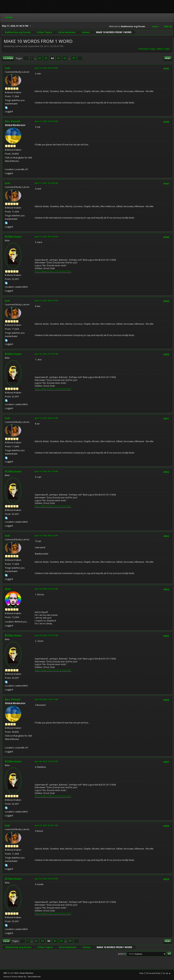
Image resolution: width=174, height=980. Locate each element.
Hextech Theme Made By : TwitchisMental (22, 977)
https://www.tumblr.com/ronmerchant (53, 271)
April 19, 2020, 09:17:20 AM (46, 471)
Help (141, 973)
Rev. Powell (13, 121)
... (36, 58)
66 (65, 58)
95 (74, 58)
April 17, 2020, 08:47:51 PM (46, 301)
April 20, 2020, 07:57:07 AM (46, 635)
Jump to (122, 954)
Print (168, 58)
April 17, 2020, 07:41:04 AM (46, 121)
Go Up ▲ (167, 973)
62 (40, 58)
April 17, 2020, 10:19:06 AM (46, 183)
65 (59, 58)
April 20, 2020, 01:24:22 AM (46, 589)
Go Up (6, 941)
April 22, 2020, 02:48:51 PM (46, 825)
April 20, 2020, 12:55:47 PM (46, 761)
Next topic (164, 49)
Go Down (8, 58)
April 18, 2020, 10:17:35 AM (46, 354)
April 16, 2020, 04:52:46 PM (46, 68)
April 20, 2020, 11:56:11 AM (46, 699)
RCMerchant (13, 237)
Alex (8, 589)
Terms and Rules (153, 973)
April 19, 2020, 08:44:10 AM (46, 418)
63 (46, 58)
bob (7, 68)
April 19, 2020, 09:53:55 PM (46, 536)
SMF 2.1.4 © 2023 (11, 973)
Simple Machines (26, 973)
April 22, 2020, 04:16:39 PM (46, 879)
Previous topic (147, 49)
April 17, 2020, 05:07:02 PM (46, 237)
